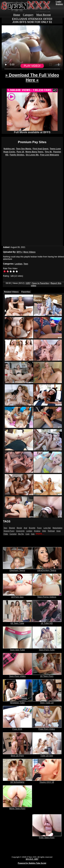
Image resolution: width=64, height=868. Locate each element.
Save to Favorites (41, 283)
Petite (6, 534)
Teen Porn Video (17, 675)
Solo (33, 534)
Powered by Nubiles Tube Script (32, 863)
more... (40, 534)
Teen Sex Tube (17, 649)
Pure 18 (20, 152)
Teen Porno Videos (47, 596)
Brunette (32, 528)
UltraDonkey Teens (47, 569)
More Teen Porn (17, 807)
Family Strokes (17, 155)
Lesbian (19, 264)
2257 (28, 283)
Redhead (51, 531)
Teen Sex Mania (24, 149)
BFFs (19, 252)
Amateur (37, 531)
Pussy (39, 528)
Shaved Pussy (9, 531)
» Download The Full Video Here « (32, 77)
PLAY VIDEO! (32, 66)
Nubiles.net (9, 149)
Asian (58, 531)
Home (17, 15)
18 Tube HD (47, 622)
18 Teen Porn (47, 675)
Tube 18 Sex (47, 755)
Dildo (44, 531)
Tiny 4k (48, 152)
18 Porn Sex (17, 596)
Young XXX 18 (47, 781)
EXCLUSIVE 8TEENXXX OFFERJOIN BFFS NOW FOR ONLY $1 (32, 21)
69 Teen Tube (17, 622)
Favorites (26, 292)
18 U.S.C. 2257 (32, 859)
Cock (28, 534)
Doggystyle (20, 531)
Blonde (19, 528)
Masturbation (57, 528)
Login (58, 2)
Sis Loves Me (32, 155)
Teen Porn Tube (47, 649)
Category (28, 15)
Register (59, 4)
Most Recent (44, 15)
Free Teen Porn (47, 836)
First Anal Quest (40, 149)
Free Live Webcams (50, 155)
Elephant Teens (17, 569)
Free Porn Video (47, 728)
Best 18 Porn (17, 755)
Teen (26, 264)
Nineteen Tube (17, 702)
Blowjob (12, 528)
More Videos (29, 252)
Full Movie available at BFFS (32, 131)
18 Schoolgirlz (17, 781)
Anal (25, 528)
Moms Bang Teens (34, 152)
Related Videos (11, 292)
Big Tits (21, 534)
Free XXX (17, 728)
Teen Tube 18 (47, 702)
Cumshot (13, 534)
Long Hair (47, 528)
